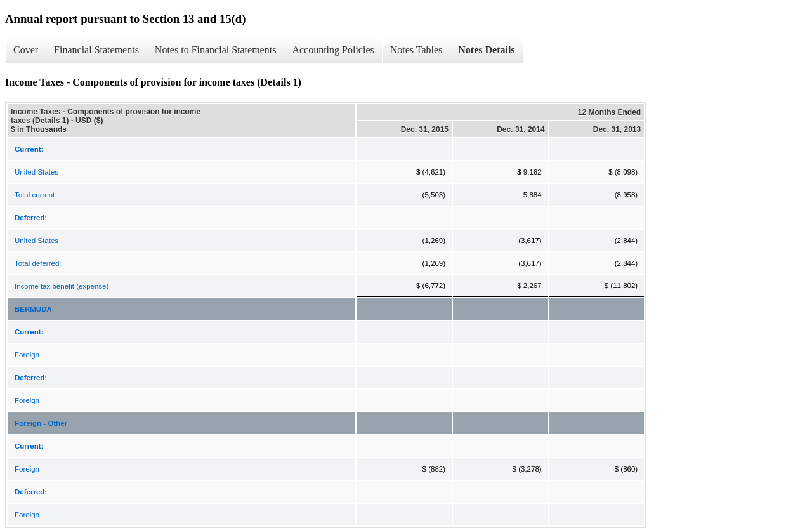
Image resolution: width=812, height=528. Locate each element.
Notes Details (486, 50)
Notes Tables (416, 50)
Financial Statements (96, 50)
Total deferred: (38, 263)
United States (36, 172)
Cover (26, 50)
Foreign (27, 355)
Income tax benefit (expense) (62, 286)
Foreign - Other (41, 423)
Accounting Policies (333, 50)
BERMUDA (33, 309)
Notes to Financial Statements (216, 50)
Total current (35, 195)
